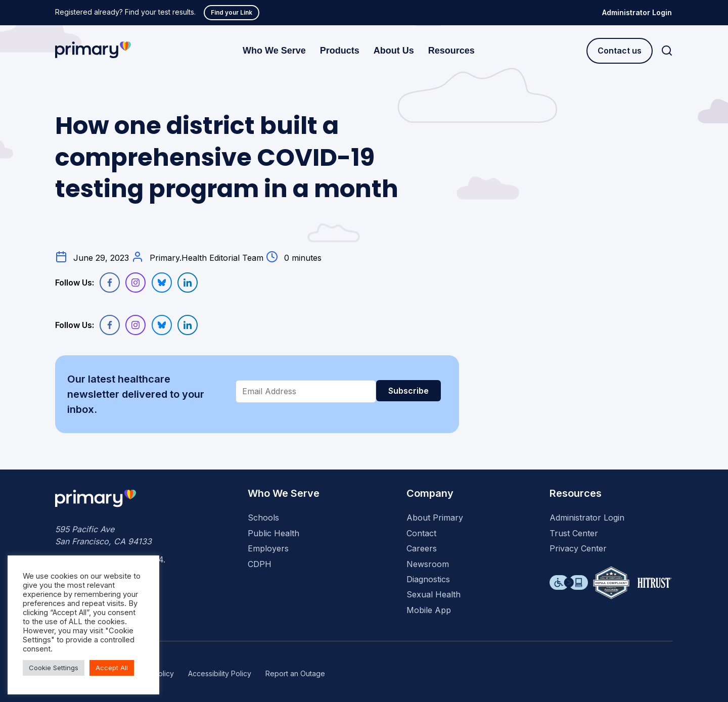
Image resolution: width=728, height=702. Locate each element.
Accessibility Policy (220, 673)
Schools (263, 518)
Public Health (274, 533)
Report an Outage (295, 673)
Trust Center (574, 533)
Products (340, 51)
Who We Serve (274, 51)
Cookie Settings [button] (54, 668)
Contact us (620, 51)
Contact (421, 533)
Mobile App (429, 610)
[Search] (667, 51)
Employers (268, 548)
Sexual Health (434, 594)
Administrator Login (637, 12)
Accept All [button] (112, 668)
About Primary (435, 518)
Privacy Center (578, 548)
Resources (451, 51)
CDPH (260, 564)
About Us (394, 51)
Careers (422, 548)
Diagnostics (428, 579)
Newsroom (428, 564)
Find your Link (232, 12)
